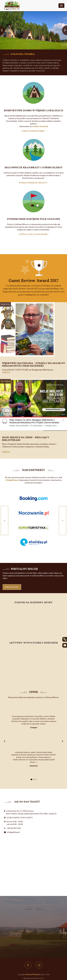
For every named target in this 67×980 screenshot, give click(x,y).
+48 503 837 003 (14, 828)
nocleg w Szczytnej (40, 126)
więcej (6, 372)
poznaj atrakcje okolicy (34, 183)
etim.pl (41, 978)
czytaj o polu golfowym (34, 234)
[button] (3, 30)
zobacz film (12, 587)
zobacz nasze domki (33, 131)
